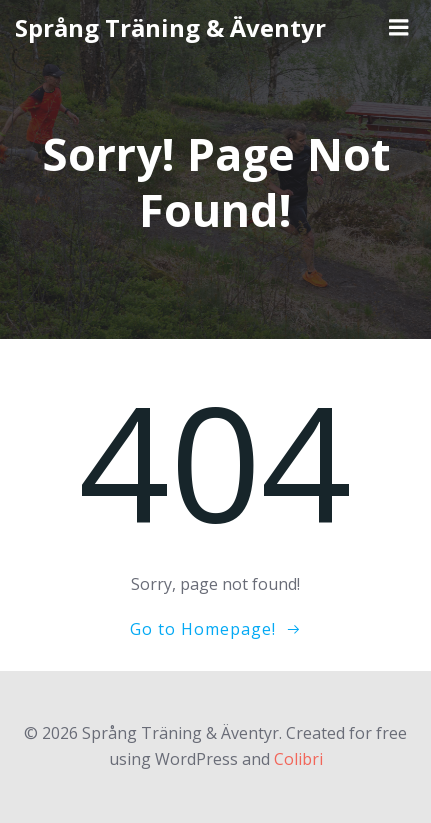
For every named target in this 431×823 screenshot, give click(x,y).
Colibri (298, 759)
